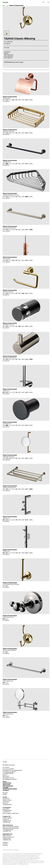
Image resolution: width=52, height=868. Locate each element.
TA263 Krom (6, 551)
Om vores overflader (8, 769)
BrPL (31, 100)
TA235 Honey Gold (8, 292)
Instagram (5, 842)
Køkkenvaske (6, 785)
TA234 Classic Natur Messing (11, 584)
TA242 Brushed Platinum (10, 358)
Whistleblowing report (9, 765)
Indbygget (6, 788)
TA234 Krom (6, 391)
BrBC (27, 100)
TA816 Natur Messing (8, 457)
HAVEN (5, 794)
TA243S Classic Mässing (9, 650)
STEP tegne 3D (8, 58)
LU (8, 48)
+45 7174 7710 (6, 822)
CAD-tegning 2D (9, 55)
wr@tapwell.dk (7, 839)
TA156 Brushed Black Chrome (11, 195)
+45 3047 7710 (7, 840)
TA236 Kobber (7, 98)
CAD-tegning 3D (9, 56)
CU (13, 100)
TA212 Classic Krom (8, 681)
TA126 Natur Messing (8, 131)
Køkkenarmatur (7, 783)
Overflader (6, 790)
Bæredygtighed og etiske (10, 779)
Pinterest (5, 845)
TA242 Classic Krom (8, 617)
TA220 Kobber (7, 259)
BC (20, 100)
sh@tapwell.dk (7, 821)
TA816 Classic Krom (8, 714)
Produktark (7, 52)
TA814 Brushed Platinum (9, 487)
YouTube (5, 844)
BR (16, 100)
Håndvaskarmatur (8, 786)
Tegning (6, 53)
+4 (3, 831)
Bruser (5, 782)
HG (23, 100)
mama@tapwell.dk (8, 830)
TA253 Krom (6, 518)
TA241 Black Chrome (8, 325)
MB (7, 100)
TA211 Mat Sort (7, 162)
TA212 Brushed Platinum (9, 228)
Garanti (5, 775)
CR (5, 48)
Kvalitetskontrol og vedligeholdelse (12, 770)
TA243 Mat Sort (7, 424)
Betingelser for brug (8, 778)
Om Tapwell (6, 767)
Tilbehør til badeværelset (16, 6)
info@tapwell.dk (7, 805)
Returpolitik (6, 776)
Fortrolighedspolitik (8, 773)
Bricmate (5, 793)
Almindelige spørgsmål (9, 772)
